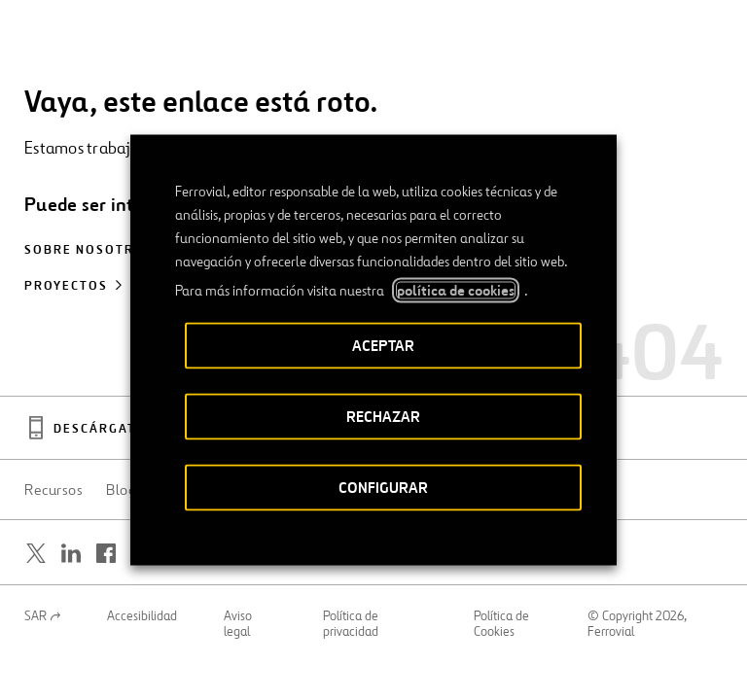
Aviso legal (238, 624)
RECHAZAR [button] (383, 417)
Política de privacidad (351, 624)
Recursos (53, 490)
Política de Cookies (501, 624)
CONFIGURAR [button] (383, 488)
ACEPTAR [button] (383, 346)
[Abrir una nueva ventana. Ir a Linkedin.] (71, 553)
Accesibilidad (142, 616)
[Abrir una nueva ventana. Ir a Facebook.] (106, 553)
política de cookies (456, 291)
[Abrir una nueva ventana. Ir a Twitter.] (36, 553)
